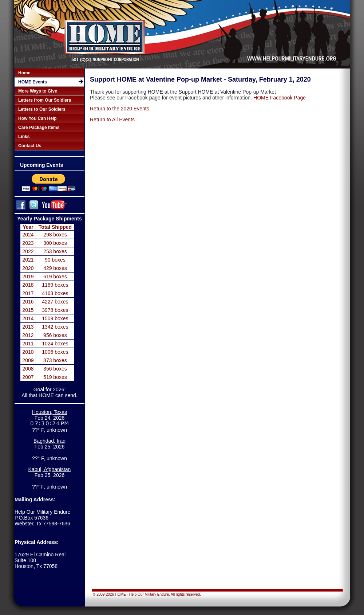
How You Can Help (37, 118)
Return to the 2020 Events (120, 109)
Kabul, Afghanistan (50, 470)
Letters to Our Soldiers (42, 109)
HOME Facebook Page (280, 98)
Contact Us (30, 146)
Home (24, 73)
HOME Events (33, 82)
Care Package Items (39, 128)
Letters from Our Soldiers (45, 100)
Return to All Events (112, 120)
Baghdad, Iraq (50, 441)
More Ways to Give (38, 91)
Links (24, 137)
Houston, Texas (50, 412)
